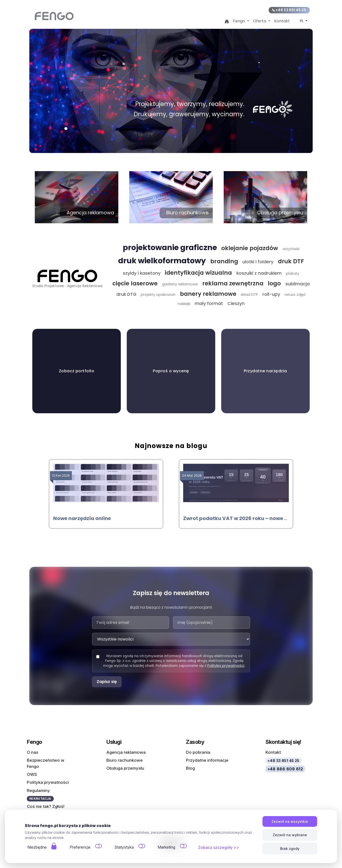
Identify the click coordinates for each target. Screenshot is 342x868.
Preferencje (80, 847)
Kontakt (282, 21)
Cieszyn (236, 303)
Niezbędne (37, 847)
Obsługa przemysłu (125, 768)
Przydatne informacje (207, 760)
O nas (33, 752)
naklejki (184, 304)
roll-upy (271, 294)
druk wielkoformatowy (162, 261)
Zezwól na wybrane (290, 835)
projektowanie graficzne (170, 247)
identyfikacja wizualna (198, 273)
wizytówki (291, 249)
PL (302, 21)
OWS (32, 774)
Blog (190, 768)
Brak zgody (290, 849)
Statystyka (124, 847)
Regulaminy (38, 790)
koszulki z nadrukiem (259, 273)
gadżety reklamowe (180, 284)
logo (274, 283)
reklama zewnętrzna (233, 283)
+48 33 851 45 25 (289, 10)
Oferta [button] (260, 21)
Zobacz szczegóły (215, 847)
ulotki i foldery (258, 262)
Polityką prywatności (226, 666)
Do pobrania (198, 752)
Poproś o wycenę (171, 371)
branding (224, 261)
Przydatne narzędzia (265, 371)
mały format (209, 303)
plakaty (293, 273)
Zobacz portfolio (77, 371)
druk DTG (126, 294)
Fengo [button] (239, 21)
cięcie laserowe (135, 283)
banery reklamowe (208, 294)
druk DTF (291, 261)
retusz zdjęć (295, 295)
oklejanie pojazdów (250, 248)
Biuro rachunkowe (125, 760)
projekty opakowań (158, 295)
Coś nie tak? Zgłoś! (46, 806)
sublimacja (298, 284)
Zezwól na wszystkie (290, 821)
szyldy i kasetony (142, 273)
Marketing (166, 847)
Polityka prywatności (48, 782)
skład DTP (249, 295)
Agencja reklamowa (126, 752)
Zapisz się (107, 682)
